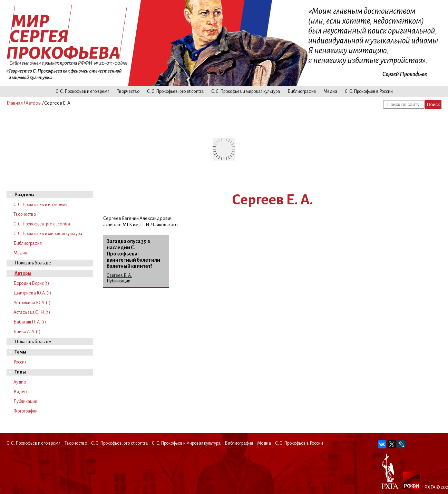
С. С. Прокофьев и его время (82, 91)
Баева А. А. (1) (27, 332)
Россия (20, 362)
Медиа (330, 91)
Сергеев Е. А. (119, 275)
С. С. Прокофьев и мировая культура (246, 91)
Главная (15, 103)
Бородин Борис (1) (31, 283)
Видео (20, 392)
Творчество (128, 91)
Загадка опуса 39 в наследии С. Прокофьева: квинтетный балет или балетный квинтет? (133, 254)
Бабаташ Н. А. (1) (30, 322)
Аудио (20, 382)
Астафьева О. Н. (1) (32, 312)
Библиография (302, 91)
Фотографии (26, 411)
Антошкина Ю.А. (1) (32, 303)
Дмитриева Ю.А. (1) (32, 293)
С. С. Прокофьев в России (369, 91)
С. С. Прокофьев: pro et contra (175, 91)
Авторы (33, 103)
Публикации (25, 401)
